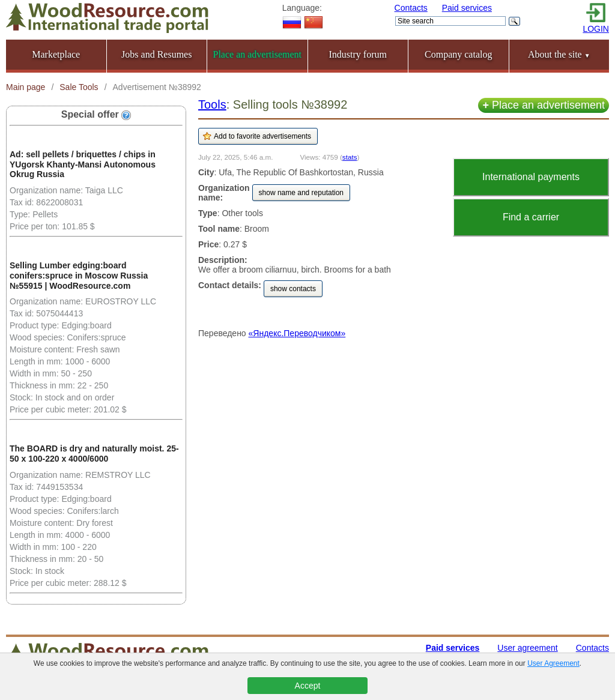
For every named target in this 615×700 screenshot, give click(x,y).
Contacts (411, 8)
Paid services (467, 8)
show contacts (293, 289)
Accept (308, 686)
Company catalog (458, 54)
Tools (212, 104)
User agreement (527, 648)
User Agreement (553, 663)
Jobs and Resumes (156, 54)
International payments (531, 177)
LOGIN (596, 29)
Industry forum (358, 54)
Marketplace (56, 54)
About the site (559, 54)
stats (350, 157)
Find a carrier (531, 217)
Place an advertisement (544, 105)
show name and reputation (301, 193)
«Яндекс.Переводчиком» (297, 333)
